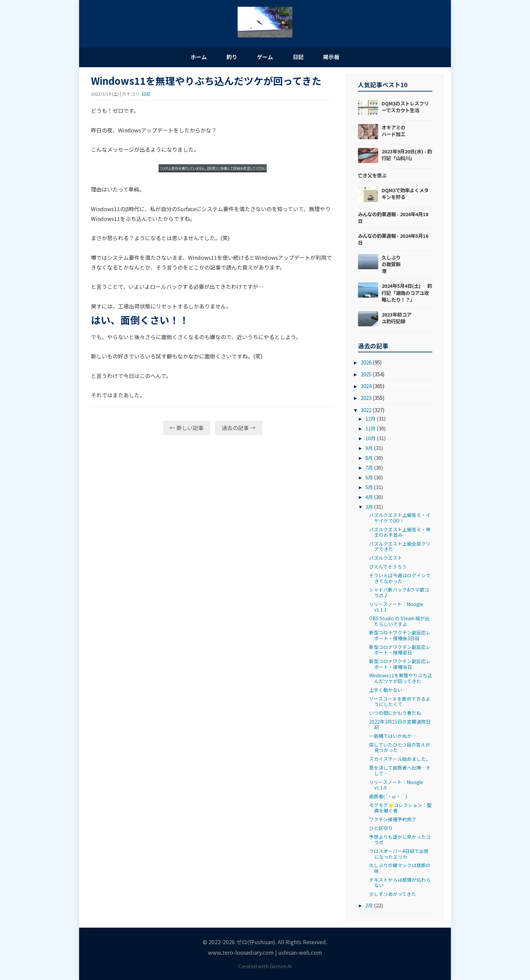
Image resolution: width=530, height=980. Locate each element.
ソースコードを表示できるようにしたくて (400, 701)
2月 (369, 905)
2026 (366, 362)
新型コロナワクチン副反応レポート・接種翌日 (400, 650)
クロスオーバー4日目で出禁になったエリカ (399, 854)
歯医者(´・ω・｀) (388, 796)
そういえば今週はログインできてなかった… (400, 578)
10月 (370, 438)
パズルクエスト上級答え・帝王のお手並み (400, 532)
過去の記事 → (239, 428)
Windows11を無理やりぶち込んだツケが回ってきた (401, 678)
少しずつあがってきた (393, 894)
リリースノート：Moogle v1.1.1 (396, 607)
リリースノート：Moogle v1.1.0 (396, 785)
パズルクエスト (386, 558)
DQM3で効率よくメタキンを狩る (405, 193)
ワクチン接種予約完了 (393, 820)
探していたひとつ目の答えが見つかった (400, 748)
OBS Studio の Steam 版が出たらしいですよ (399, 621)
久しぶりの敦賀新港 (391, 264)
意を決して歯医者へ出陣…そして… (400, 771)
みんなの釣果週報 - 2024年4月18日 (393, 217)
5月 (369, 487)
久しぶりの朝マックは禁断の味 (400, 868)
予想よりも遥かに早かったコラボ (400, 839)
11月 (370, 429)
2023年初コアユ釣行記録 (396, 318)
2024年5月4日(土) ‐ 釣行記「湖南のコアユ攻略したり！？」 (407, 293)
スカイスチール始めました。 (400, 759)
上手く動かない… (388, 690)
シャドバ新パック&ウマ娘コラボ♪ (399, 593)
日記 (299, 57)
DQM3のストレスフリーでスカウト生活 (405, 107)
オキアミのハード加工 (393, 131)
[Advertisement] (212, 493)
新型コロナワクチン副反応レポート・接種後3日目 (400, 635)
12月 (370, 419)
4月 (369, 497)
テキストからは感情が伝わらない (400, 882)
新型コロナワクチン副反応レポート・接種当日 (400, 664)
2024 (366, 386)
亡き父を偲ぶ (372, 175)
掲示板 (333, 57)
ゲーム (265, 57)
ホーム (197, 57)
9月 (369, 448)
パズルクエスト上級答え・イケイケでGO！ (400, 518)
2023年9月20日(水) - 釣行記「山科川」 (407, 155)
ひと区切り (381, 828)
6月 (369, 477)
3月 (369, 507)
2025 (366, 374)
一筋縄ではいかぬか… (393, 736)
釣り (231, 57)
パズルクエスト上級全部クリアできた (400, 547)
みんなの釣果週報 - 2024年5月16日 (393, 239)
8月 (369, 458)
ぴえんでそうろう (388, 567)
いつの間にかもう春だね (395, 713)
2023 (366, 398)
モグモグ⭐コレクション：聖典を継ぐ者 (400, 808)
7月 (369, 468)
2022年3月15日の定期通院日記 (400, 724)
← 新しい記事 (187, 428)
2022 (366, 410)
